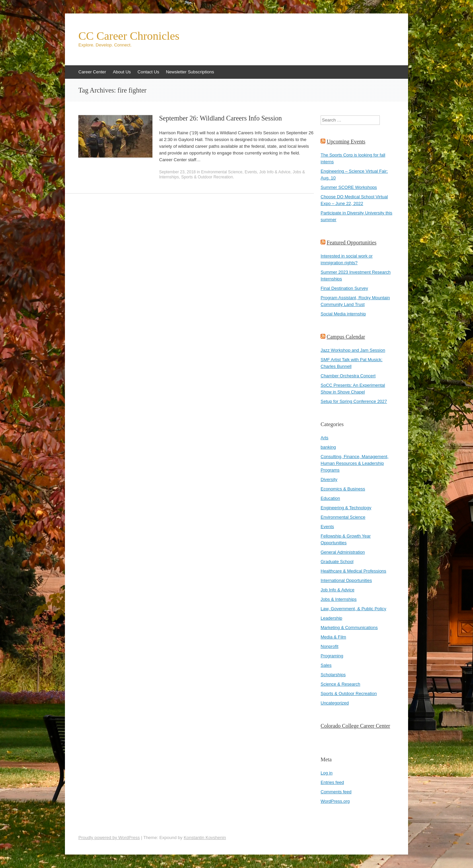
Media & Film (333, 637)
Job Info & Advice (275, 172)
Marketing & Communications (349, 628)
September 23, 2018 (177, 172)
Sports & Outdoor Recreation (207, 177)
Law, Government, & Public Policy (353, 609)
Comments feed (336, 792)
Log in (326, 773)
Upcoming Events (346, 142)
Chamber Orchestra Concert (348, 376)
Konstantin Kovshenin (205, 838)
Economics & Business (343, 489)
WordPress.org (335, 801)
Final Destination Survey (344, 288)
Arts (324, 438)
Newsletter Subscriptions (190, 72)
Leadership (331, 618)
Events (251, 172)
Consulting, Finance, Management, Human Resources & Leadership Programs (355, 463)
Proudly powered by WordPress (109, 838)
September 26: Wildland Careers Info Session (221, 118)
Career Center (92, 72)
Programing (332, 656)
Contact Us (148, 72)
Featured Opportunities (352, 242)
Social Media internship (343, 314)
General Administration (343, 552)
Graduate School (337, 562)
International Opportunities (346, 580)
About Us (122, 72)
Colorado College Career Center (355, 726)
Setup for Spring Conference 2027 (354, 401)
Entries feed (332, 782)
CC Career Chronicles (129, 36)
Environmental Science (222, 172)
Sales (326, 665)
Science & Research (340, 684)
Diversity (329, 479)
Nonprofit (330, 646)
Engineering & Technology (346, 508)
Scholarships (333, 675)
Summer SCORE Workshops (349, 187)
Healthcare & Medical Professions (353, 571)
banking (328, 447)
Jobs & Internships (339, 599)
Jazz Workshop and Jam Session (353, 350)
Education (330, 498)
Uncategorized (335, 703)
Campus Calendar (346, 337)
